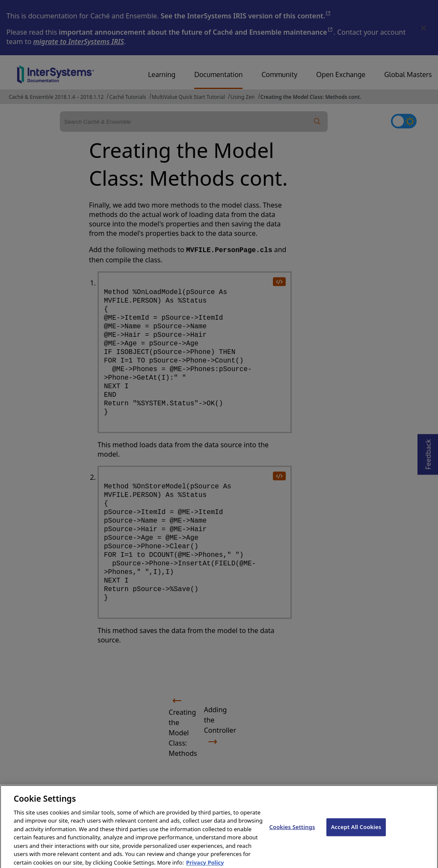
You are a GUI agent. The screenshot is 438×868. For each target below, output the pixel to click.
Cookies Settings (292, 832)
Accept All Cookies (356, 832)
